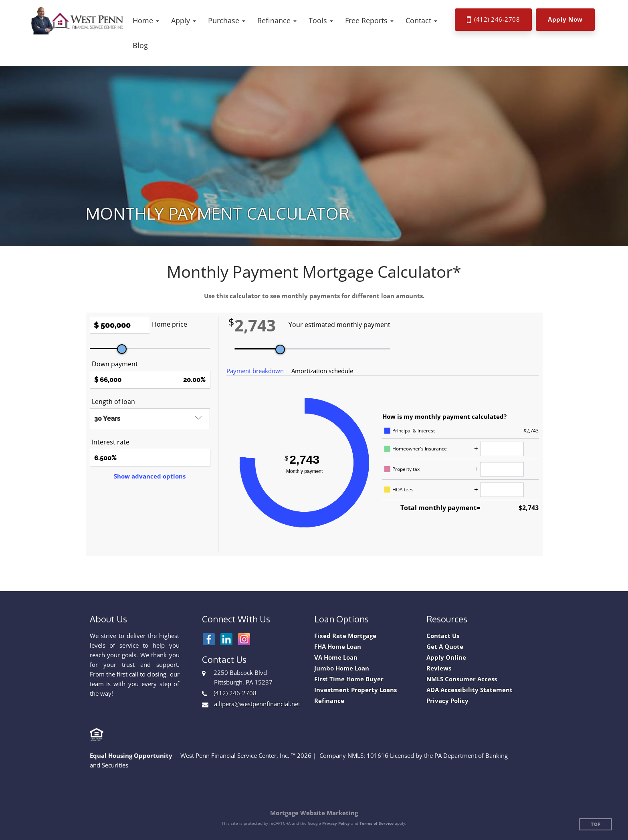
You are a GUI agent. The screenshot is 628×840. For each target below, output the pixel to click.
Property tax (406, 469)
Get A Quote (445, 647)
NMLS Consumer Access (462, 679)
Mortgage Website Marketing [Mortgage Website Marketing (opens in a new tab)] (314, 813)
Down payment (115, 364)
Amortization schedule (322, 371)
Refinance (329, 701)
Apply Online (446, 657)
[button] (146, 20)
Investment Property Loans (355, 690)
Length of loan (113, 402)
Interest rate (111, 442)
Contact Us (443, 636)
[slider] (122, 349)
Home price (170, 324)
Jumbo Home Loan (342, 668)
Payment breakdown (255, 371)
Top (596, 825)
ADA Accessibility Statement (469, 690)
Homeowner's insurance (420, 449)
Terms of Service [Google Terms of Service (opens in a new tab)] (377, 823)
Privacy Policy (447, 701)
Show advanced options (150, 476)
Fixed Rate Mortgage (345, 636)
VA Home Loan (336, 657)
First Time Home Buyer (349, 679)
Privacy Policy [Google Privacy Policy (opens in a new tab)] (336, 823)
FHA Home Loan (338, 647)
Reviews (439, 668)
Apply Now (565, 19)
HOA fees (403, 490)
